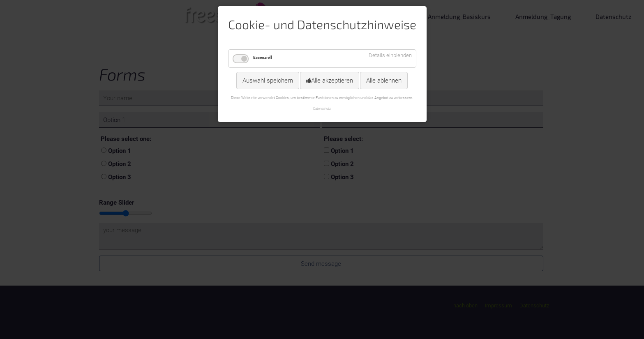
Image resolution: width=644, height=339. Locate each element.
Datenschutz (322, 108)
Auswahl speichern (268, 81)
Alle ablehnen (384, 81)
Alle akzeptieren (332, 81)
